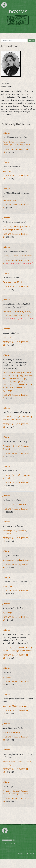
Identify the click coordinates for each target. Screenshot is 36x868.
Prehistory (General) (21, 227)
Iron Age (16, 382)
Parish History (9, 142)
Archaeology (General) (12, 230)
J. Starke (6, 133)
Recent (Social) (25, 385)
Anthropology (17, 376)
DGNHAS (18, 12)
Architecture (18, 145)
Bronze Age (21, 379)
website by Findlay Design (26, 853)
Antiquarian (8, 388)
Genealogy (7, 145)
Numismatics (19, 388)
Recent (15, 385)
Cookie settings (9, 840)
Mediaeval (20, 142)
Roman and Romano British (14, 505)
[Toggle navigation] (18, 29)
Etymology (7, 391)
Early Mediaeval (9, 282)
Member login (9, 844)
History (27, 145)
